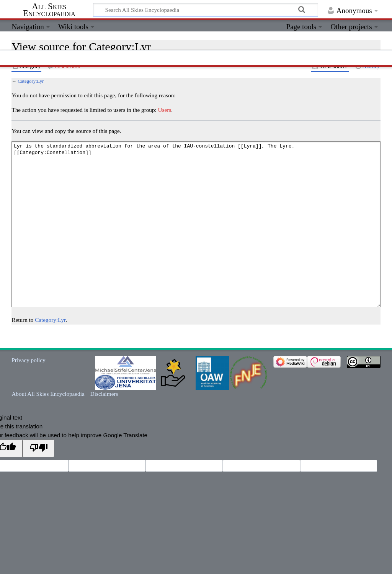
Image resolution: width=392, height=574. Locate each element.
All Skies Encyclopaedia (49, 10)
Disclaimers (104, 394)
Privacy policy (28, 360)
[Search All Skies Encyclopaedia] (206, 10)
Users (165, 110)
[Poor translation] (38, 448)
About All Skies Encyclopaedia (48, 394)
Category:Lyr (31, 81)
